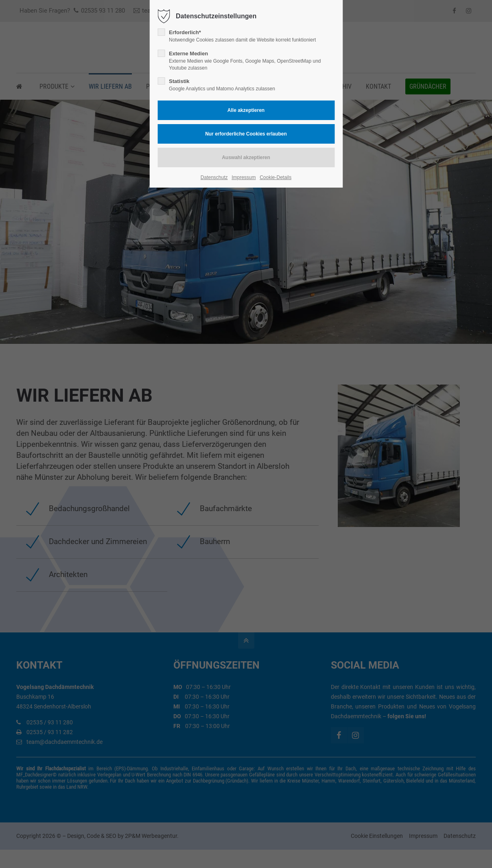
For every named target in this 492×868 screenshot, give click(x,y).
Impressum (244, 177)
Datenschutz (214, 177)
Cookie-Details (276, 177)
